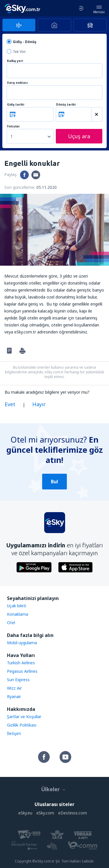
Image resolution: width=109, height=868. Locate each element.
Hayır (39, 404)
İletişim (14, 733)
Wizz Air (14, 688)
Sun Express (18, 680)
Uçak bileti (17, 606)
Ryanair (14, 696)
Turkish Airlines (21, 663)
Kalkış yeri (15, 61)
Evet (10, 404)
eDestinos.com (73, 813)
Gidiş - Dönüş (25, 42)
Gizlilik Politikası (22, 725)
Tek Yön (19, 52)
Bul (54, 482)
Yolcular (13, 126)
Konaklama (18, 614)
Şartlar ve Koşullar (24, 717)
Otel (11, 623)
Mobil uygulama (22, 643)
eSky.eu (25, 813)
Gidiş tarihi (16, 105)
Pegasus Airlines (22, 671)
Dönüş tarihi (66, 105)
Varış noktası (17, 83)
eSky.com (45, 813)
